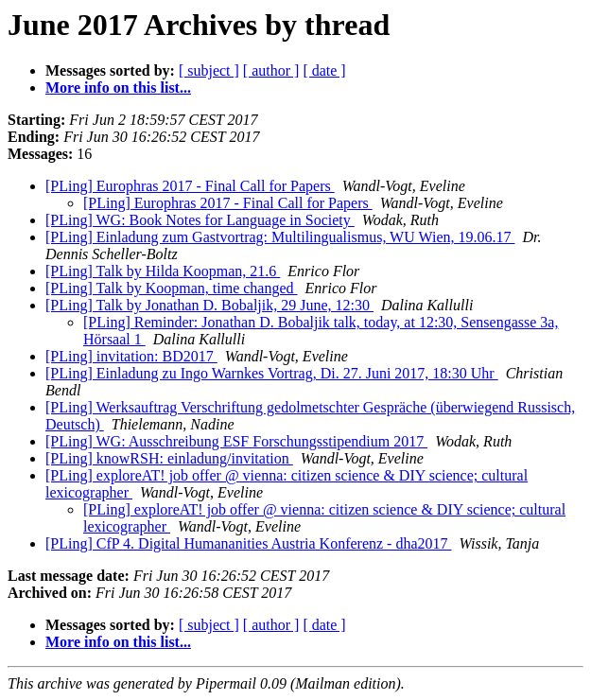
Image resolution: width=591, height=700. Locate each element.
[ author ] (271, 70)
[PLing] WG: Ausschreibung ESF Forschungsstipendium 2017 (236, 441)
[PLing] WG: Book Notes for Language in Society (200, 220)
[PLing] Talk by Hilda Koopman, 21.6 (163, 271)
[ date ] (324, 70)
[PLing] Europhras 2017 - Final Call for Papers (190, 186)
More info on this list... (118, 87)
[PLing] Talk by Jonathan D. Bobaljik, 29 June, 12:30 (209, 305)
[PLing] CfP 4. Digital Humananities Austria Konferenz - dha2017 (249, 543)
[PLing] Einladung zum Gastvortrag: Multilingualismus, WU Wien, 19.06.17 (280, 237)
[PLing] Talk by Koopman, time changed (172, 288)
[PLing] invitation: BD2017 (131, 356)
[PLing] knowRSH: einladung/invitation (169, 458)
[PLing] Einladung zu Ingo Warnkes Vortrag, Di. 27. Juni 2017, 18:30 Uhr (272, 373)
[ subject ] (209, 70)
